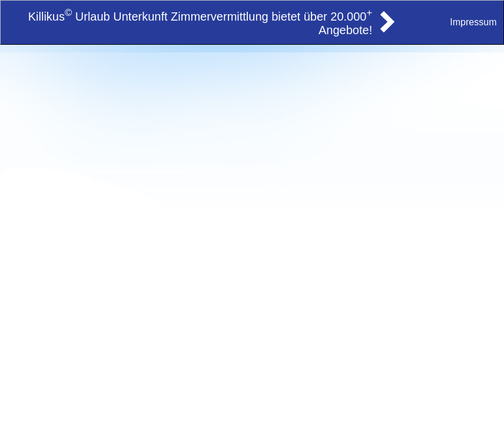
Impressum (473, 22)
